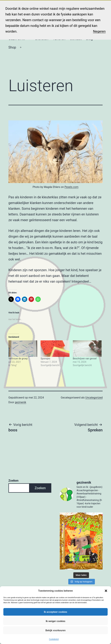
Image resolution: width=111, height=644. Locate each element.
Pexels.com (72, 187)
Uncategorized (94, 398)
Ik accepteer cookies (55, 612)
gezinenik (20, 402)
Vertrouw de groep (18, 359)
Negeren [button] (99, 31)
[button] (106, 591)
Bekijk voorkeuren (55, 630)
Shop (12, 47)
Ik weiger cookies (56, 621)
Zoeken (13, 481)
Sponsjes (45, 359)
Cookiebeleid (54, 639)
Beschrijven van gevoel (85, 359)
